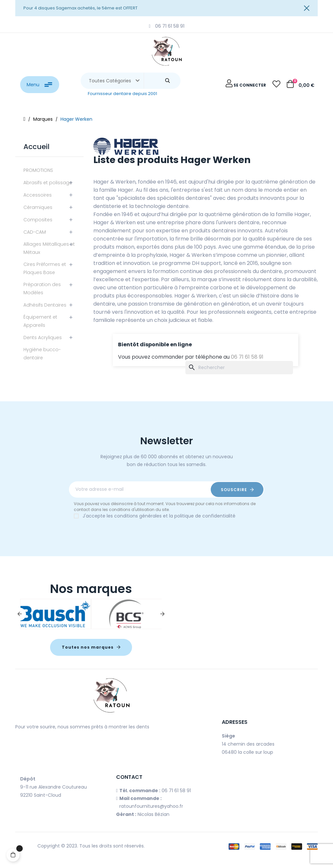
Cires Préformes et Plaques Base (45, 268)
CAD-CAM (35, 232)
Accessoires (38, 195)
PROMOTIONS (38, 170)
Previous (20, 614)
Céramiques (38, 207)
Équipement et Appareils (40, 321)
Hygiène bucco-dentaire (42, 354)
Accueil (36, 147)
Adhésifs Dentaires (45, 305)
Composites (38, 220)
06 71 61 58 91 (247, 357)
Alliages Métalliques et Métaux (49, 248)
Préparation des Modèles (42, 289)
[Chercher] (239, 368)
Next (162, 614)
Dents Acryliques (43, 338)
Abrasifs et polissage (48, 183)
